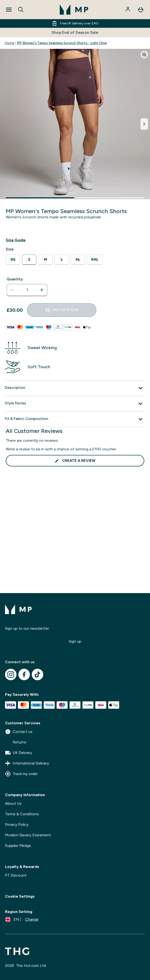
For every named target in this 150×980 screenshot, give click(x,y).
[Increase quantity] (42, 290)
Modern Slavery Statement (28, 835)
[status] (27, 290)
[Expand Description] (75, 388)
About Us (13, 803)
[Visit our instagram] (11, 674)
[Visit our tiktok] (37, 674)
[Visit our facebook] (24, 674)
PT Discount (16, 875)
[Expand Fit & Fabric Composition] (75, 419)
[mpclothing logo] (74, 10)
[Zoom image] (144, 55)
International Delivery (27, 763)
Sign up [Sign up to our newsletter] (75, 641)
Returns (16, 742)
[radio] (13, 260)
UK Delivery (19, 753)
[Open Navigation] (9, 10)
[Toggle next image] (144, 124)
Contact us (19, 732)
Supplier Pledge (18, 846)
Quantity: (15, 279)
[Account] (128, 10)
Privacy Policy (17, 824)
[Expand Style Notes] (75, 404)
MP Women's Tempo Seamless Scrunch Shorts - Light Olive (62, 43)
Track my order (21, 774)
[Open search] (21, 10)
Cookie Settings (20, 896)
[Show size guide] (16, 240)
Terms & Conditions (22, 814)
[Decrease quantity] (12, 290)
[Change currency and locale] (22, 919)
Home (9, 43)
